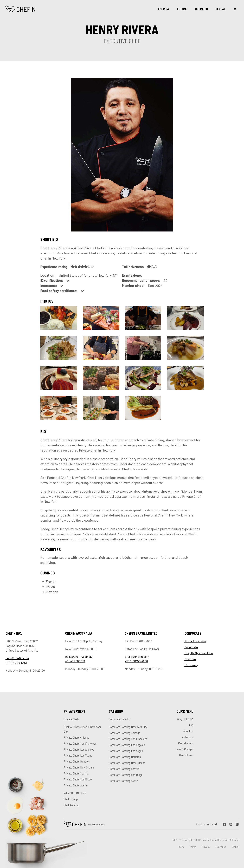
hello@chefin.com (17, 658)
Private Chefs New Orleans (79, 767)
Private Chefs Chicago (77, 737)
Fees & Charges (185, 749)
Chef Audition (72, 805)
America (163, 9)
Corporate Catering (120, 719)
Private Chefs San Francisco (80, 743)
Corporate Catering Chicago (124, 733)
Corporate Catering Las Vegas (126, 751)
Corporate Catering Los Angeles (127, 745)
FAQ (191, 725)
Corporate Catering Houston (125, 757)
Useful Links (186, 755)
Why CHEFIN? (185, 719)
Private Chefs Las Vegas (78, 755)
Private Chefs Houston (77, 761)
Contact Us (187, 737)
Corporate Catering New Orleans (127, 763)
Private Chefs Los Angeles (79, 749)
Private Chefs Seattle (76, 773)
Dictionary (191, 665)
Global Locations (195, 641)
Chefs (181, 847)
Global (221, 9)
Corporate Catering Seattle (124, 769)
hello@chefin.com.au (79, 657)
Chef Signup (71, 799)
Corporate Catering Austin (124, 781)
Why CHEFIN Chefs (75, 793)
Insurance (221, 847)
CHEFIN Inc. (20, 9)
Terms (193, 847)
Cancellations (186, 743)
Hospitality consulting (199, 653)
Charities (190, 659)
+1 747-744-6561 (16, 663)
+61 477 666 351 (75, 661)
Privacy (206, 847)
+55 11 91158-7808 (136, 661)
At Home (182, 9)
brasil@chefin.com (137, 657)
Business (201, 9)
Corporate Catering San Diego (126, 775)
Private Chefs (72, 719)
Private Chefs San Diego (78, 779)
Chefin (85, 824)
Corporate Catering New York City (128, 727)
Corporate (191, 647)
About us (188, 731)
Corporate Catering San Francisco (128, 739)
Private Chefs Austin (76, 785)
